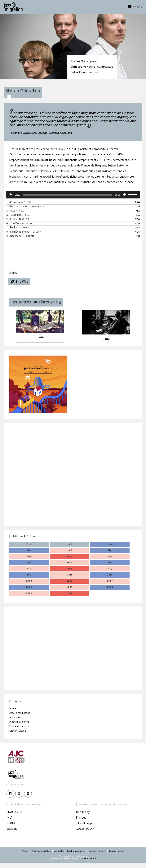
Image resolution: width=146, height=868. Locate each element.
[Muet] (125, 195)
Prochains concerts (19, 722)
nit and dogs (84, 823)
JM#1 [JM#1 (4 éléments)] (110, 563)
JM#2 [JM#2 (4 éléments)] (70, 563)
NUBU (11, 823)
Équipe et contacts (19, 727)
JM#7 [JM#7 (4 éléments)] (110, 550)
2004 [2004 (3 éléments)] (110, 587)
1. (20, 202)
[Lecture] (11, 195)
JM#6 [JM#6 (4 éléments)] (29, 557)
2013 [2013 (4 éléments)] (110, 569)
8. (24, 232)
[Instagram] (19, 794)
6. (20, 223)
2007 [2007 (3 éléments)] (110, 581)
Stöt (108, 160)
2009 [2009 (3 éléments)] (29, 581)
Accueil (13, 709)
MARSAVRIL (15, 812)
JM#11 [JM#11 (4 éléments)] (70, 544)
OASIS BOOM (85, 829)
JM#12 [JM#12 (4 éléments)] (29, 544)
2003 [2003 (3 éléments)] (29, 593)
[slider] (68, 195)
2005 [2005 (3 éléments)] (69, 587)
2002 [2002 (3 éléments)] (69, 593)
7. (18, 228)
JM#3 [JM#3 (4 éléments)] (29, 563)
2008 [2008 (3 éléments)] (70, 581)
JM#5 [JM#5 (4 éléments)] (70, 557)
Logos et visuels (18, 731)
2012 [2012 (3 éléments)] (29, 575)
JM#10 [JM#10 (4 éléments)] (110, 544)
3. (16, 211)
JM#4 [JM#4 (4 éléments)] (110, 557)
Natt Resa (49, 160)
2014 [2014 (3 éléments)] (69, 569)
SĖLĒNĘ (12, 829)
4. (19, 215)
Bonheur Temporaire (79, 160)
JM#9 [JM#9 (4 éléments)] (29, 550)
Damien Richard (88, 859)
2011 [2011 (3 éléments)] (69, 575)
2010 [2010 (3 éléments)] (110, 575)
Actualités (15, 718)
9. (20, 236)
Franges (81, 818)
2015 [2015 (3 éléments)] (29, 569)
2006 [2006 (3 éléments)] (29, 587)
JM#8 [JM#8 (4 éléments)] (69, 550)
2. (25, 207)
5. (18, 219)
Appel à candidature (20, 713)
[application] (73, 195)
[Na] (9, 818)
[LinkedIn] (28, 794)
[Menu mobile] (135, 7)
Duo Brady (83, 812)
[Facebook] (10, 794)
